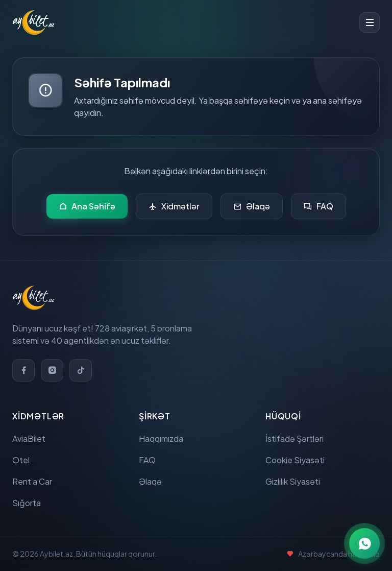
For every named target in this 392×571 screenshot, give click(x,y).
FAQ (318, 206)
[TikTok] (81, 370)
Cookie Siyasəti (295, 460)
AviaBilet (29, 438)
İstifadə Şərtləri (295, 438)
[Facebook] (23, 370)
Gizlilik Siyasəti (293, 481)
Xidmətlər (174, 206)
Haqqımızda (161, 438)
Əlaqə (252, 206)
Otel (21, 460)
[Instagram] (52, 370)
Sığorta (27, 503)
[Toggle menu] (370, 22)
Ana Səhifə (87, 206)
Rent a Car (32, 481)
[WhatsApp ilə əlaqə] (364, 543)
